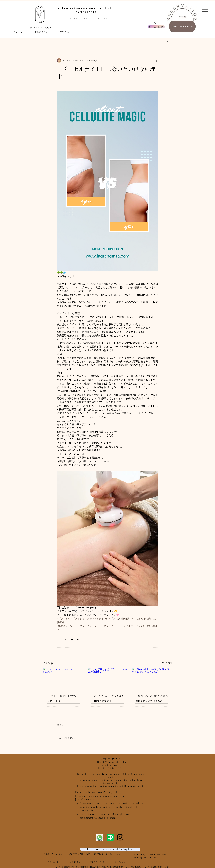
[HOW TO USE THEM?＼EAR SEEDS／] (63, 679)
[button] (168, 42)
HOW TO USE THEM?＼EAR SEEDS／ (61, 699)
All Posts (47, 42)
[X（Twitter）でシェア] (65, 639)
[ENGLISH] (156, 27)
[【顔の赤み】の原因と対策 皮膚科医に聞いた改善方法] (152, 679)
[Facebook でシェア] (58, 639)
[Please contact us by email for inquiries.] (110, 849)
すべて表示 (167, 663)
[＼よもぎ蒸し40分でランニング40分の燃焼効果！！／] (108, 679)
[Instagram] (155, 23)
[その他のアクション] (157, 60)
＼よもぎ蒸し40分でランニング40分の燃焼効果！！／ (107, 699)
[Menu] (205, 10)
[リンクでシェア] (78, 639)
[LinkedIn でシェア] (72, 639)
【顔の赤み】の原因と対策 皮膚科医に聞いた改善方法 (152, 699)
